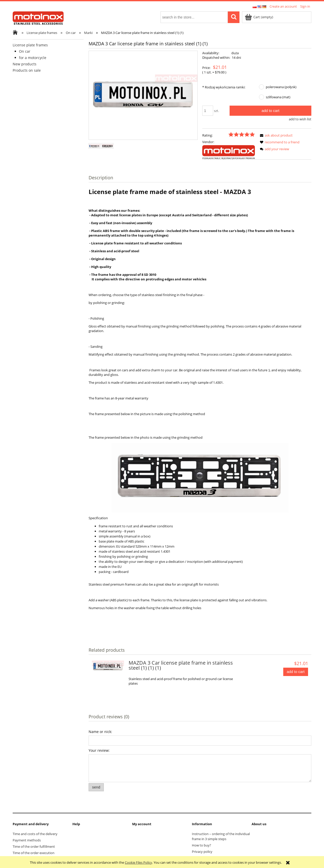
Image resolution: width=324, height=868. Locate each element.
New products (25, 64)
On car (25, 51)
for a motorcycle (33, 58)
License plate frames (30, 45)
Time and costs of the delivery (35, 834)
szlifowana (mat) (278, 97)
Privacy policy (202, 852)
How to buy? (201, 845)
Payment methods (27, 840)
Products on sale (27, 70)
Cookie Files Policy (138, 862)
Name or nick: (100, 732)
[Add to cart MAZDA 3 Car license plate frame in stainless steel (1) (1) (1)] (296, 672)
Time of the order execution (34, 853)
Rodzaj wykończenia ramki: (224, 87)
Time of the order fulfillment (34, 846)
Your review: (99, 750)
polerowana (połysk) (281, 87)
